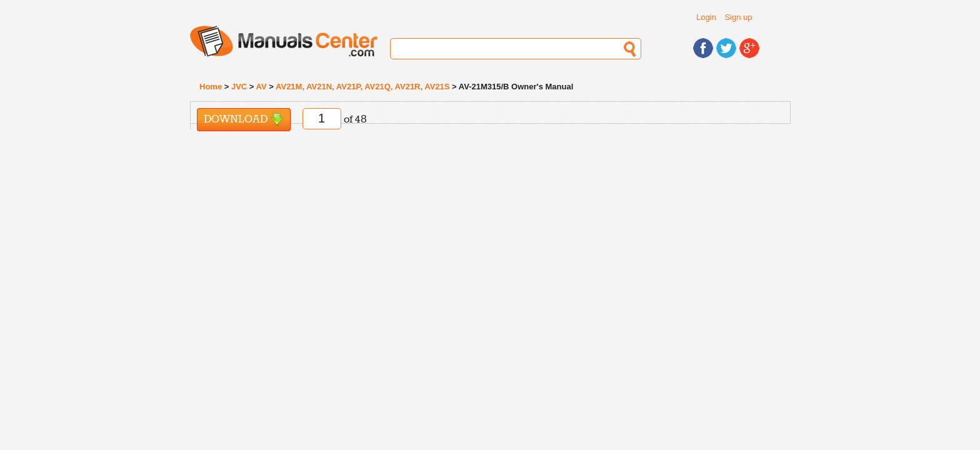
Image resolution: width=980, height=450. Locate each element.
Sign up (738, 17)
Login (706, 17)
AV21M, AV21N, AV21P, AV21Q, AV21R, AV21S (362, 87)
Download (244, 120)
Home (211, 87)
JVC (239, 87)
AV (262, 87)
